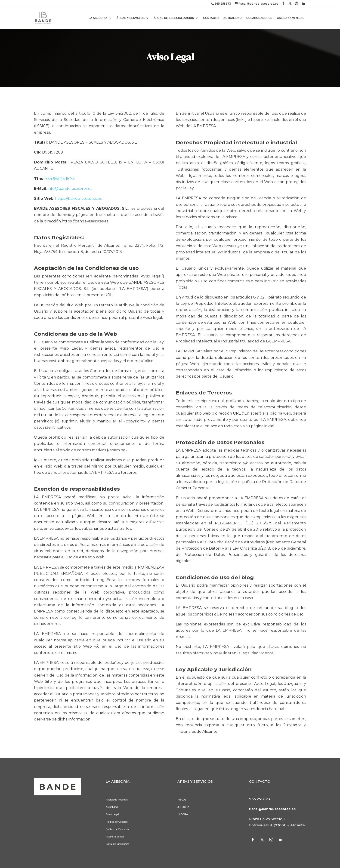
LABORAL (183, 814)
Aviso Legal (112, 814)
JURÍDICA (183, 807)
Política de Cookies (117, 822)
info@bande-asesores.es (70, 189)
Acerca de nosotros (117, 800)
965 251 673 (260, 799)
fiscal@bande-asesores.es (272, 809)
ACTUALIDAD (233, 18)
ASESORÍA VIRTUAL (291, 18)
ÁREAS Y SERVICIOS (131, 18)
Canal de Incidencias (117, 844)
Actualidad (112, 807)
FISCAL (182, 800)
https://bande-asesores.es (78, 199)
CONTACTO (211, 18)
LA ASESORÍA (98, 18)
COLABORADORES (259, 18)
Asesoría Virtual (115, 837)
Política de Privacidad (118, 829)
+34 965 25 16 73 (60, 179)
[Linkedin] (303, 3)
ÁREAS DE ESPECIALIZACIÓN (174, 18)
